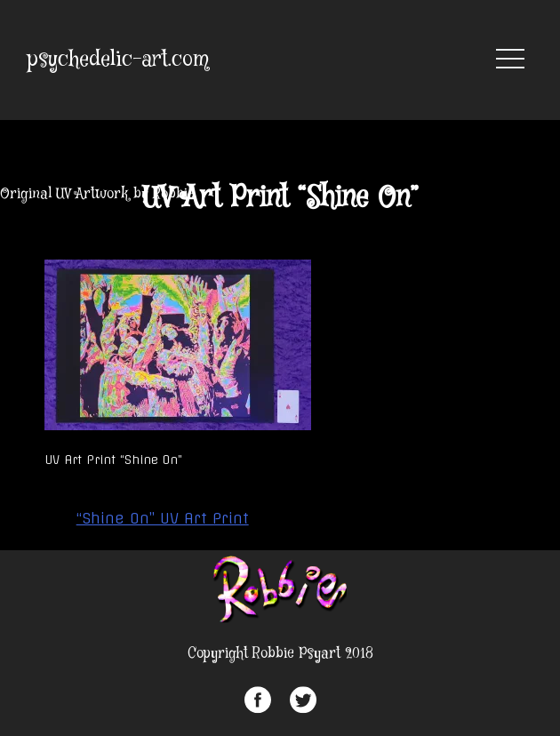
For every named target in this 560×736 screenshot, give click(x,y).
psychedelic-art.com (118, 60)
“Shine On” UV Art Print (163, 518)
